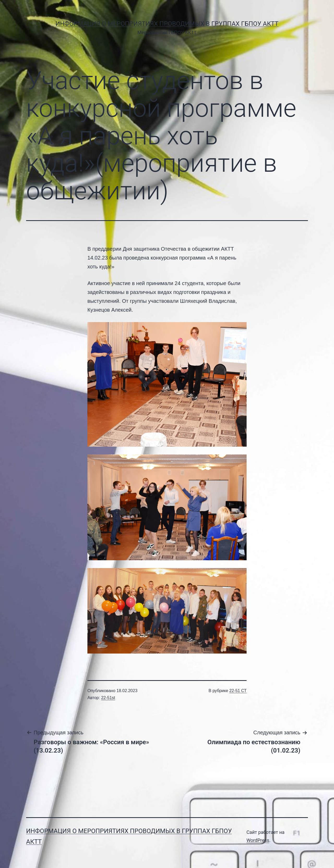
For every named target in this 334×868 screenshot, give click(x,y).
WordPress (258, 840)
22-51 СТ (238, 691)
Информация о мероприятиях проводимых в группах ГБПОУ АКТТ (167, 24)
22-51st (108, 698)
